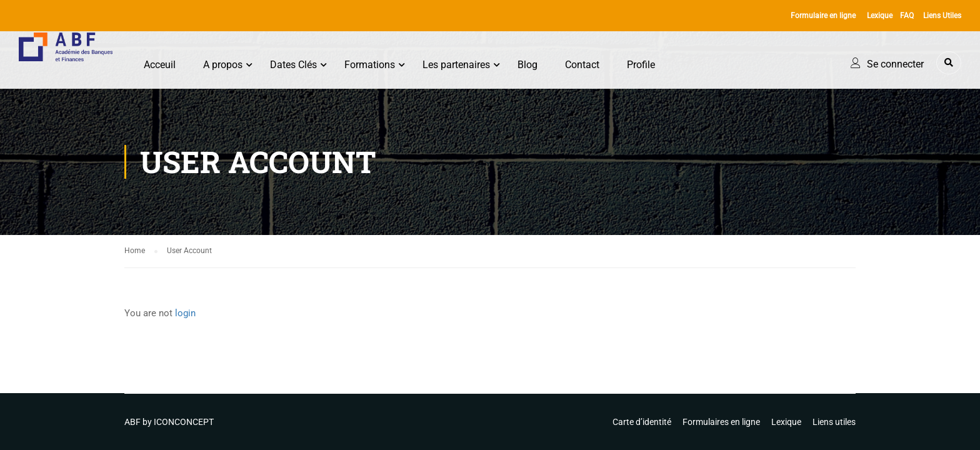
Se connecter (895, 64)
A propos (223, 65)
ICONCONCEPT (184, 422)
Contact (582, 65)
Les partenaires (456, 65)
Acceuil (160, 65)
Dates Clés (293, 65)
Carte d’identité (642, 422)
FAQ (907, 16)
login (185, 313)
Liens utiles (834, 422)
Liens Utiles (942, 16)
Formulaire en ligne (823, 16)
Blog (527, 65)
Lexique (880, 16)
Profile (641, 65)
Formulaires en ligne (721, 422)
